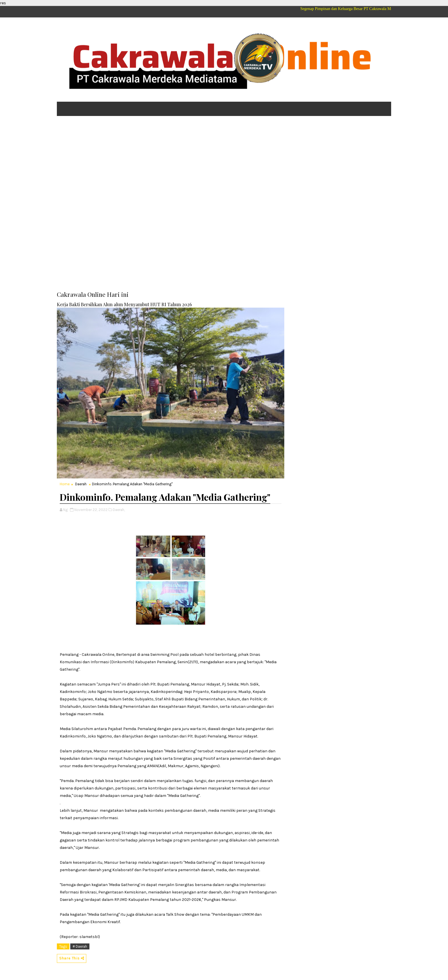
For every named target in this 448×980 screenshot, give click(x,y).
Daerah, (119, 510)
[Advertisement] (224, 165)
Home (65, 484)
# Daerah (80, 946)
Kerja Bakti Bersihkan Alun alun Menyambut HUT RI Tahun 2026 (124, 304)
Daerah (81, 484)
